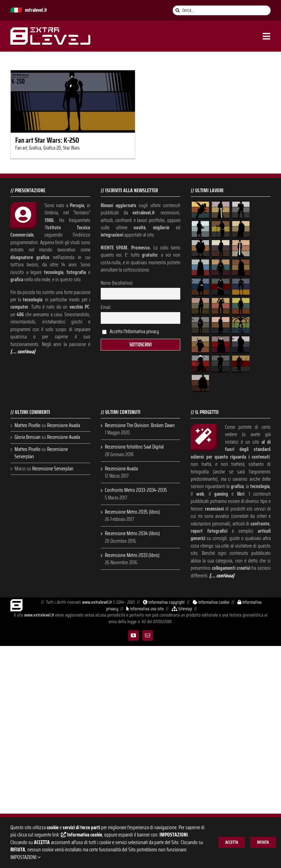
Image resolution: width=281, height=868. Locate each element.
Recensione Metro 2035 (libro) (132, 512)
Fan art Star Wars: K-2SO (47, 140)
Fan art (21, 148)
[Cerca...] (222, 10)
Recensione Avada (64, 425)
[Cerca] (178, 10)
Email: (106, 307)
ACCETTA (232, 842)
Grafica (35, 148)
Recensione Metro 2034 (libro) (132, 534)
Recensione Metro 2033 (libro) (132, 555)
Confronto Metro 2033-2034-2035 (136, 490)
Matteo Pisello (28, 425)
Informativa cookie (211, 602)
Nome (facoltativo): (117, 283)
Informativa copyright (163, 602)
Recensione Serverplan (53, 469)
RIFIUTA (263, 842)
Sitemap (181, 609)
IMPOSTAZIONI (26, 857)
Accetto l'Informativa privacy (134, 331)
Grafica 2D (52, 148)
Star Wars (71, 148)
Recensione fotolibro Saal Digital (134, 447)
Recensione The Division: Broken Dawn (140, 426)
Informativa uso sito (144, 609)
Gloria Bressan (28, 437)
